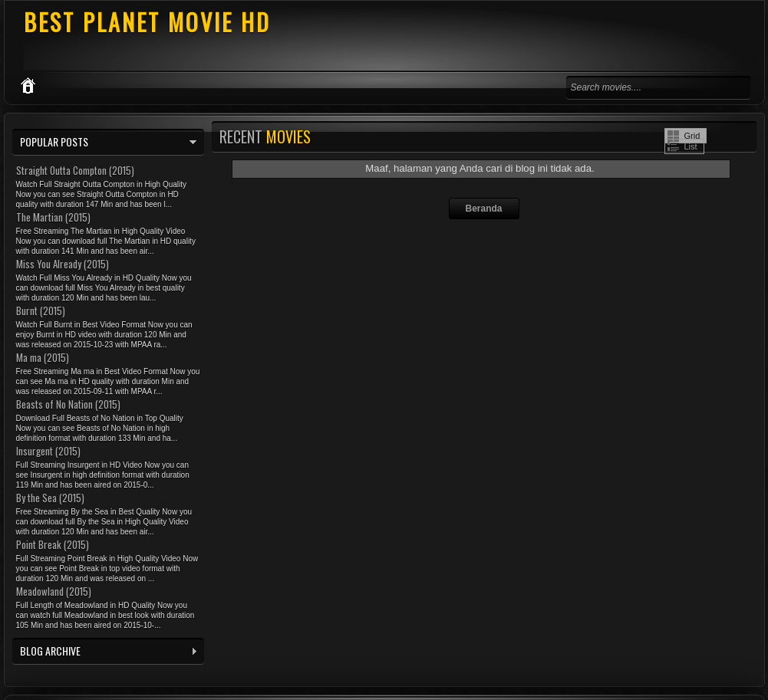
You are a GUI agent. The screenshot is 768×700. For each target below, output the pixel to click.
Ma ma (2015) (43, 357)
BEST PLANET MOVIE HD (147, 22)
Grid (692, 136)
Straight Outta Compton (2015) (75, 170)
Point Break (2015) (53, 544)
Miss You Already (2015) (63, 264)
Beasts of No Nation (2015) (68, 404)
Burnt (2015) (41, 311)
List (691, 146)
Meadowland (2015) (54, 591)
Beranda (483, 209)
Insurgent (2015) (48, 451)
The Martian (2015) (53, 217)
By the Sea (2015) (50, 498)
